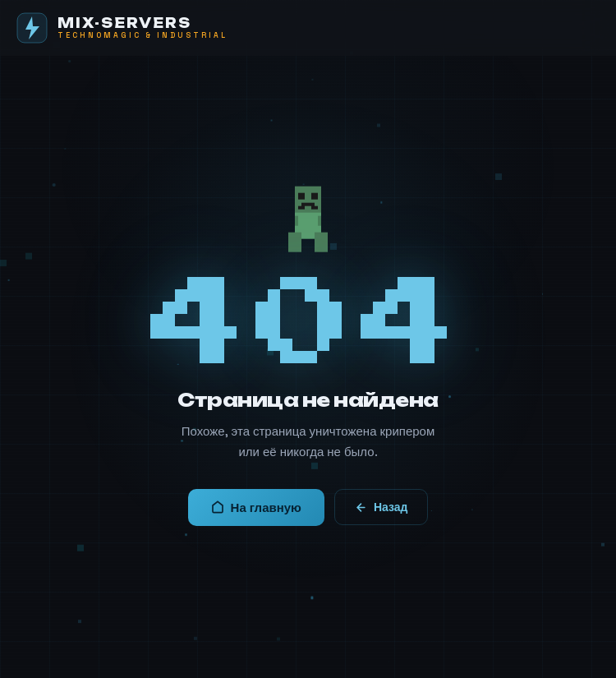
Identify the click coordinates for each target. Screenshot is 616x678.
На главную (256, 507)
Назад (382, 507)
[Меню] (559, 28)
